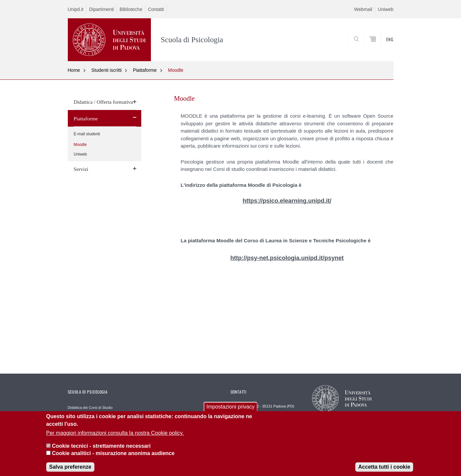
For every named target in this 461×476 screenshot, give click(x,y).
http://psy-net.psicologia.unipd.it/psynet (287, 258)
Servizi (81, 169)
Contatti (156, 9)
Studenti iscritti (107, 70)
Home (74, 70)
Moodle (176, 70)
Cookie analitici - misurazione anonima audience (113, 458)
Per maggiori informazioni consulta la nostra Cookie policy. (115, 438)
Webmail (363, 9)
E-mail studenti (87, 134)
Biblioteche (131, 9)
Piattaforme (145, 70)
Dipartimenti (102, 9)
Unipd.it (76, 9)
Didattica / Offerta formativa (104, 102)
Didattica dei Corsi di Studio (90, 408)
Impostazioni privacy (230, 412)
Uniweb (386, 9)
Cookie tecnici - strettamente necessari (101, 451)
